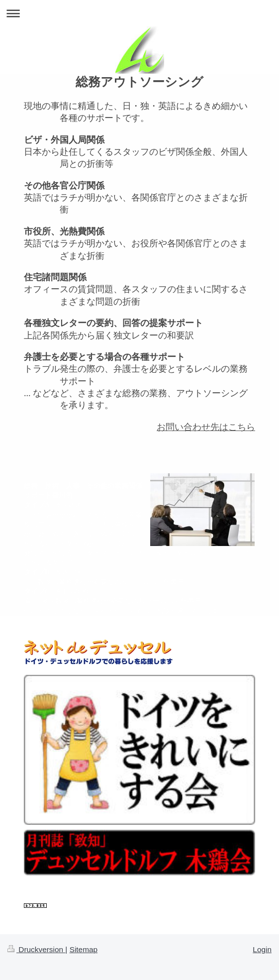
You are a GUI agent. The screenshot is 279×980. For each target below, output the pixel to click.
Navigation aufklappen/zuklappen (139, 13)
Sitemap (84, 949)
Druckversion (36, 949)
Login (262, 949)
